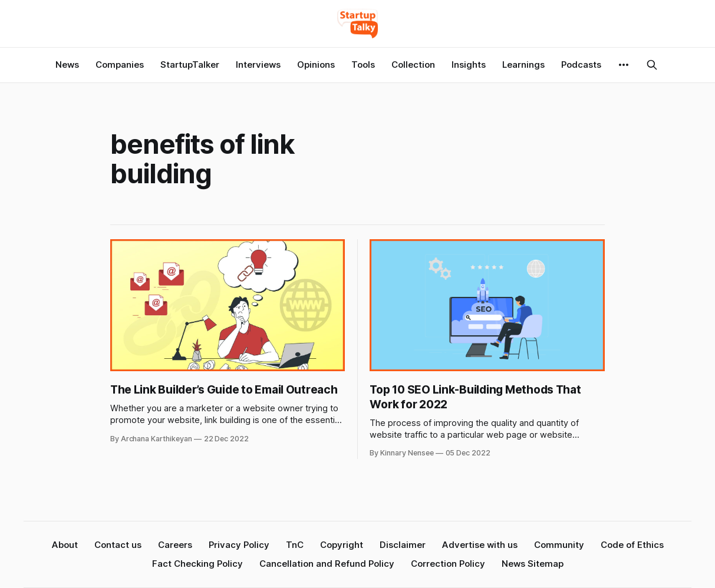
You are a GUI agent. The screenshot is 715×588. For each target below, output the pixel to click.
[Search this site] (652, 65)
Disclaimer (403, 545)
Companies (120, 65)
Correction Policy (448, 564)
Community (559, 545)
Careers (175, 545)
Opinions (316, 65)
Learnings (523, 65)
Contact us (118, 545)
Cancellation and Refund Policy (327, 564)
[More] (624, 65)
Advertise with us (480, 545)
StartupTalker (190, 65)
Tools (363, 65)
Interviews (258, 65)
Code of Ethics (632, 545)
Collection (413, 65)
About (65, 545)
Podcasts (581, 65)
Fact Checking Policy (197, 564)
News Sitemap (533, 564)
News (67, 65)
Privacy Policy (239, 545)
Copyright (342, 545)
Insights (469, 65)
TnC (295, 545)
